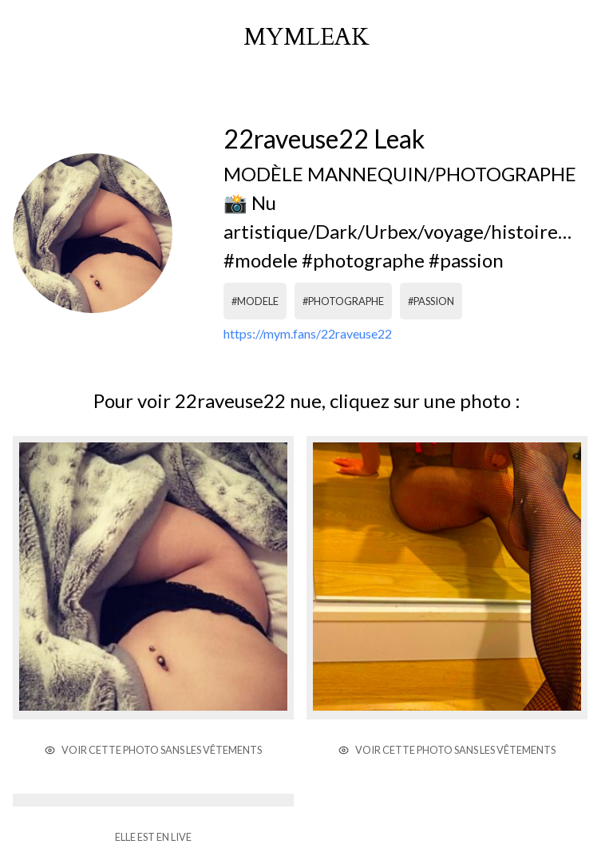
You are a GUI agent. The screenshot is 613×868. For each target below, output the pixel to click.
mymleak (306, 38)
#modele (255, 301)
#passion (431, 301)
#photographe (343, 301)
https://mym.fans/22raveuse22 (308, 333)
